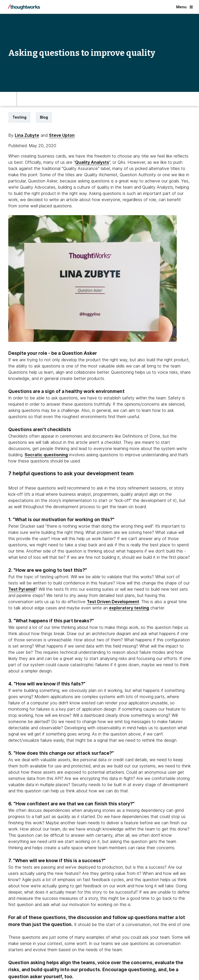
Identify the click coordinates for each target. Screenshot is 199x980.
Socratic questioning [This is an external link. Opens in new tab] (46, 455)
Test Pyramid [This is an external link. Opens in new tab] (22, 589)
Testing (19, 117)
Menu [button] (184, 7)
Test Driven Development (113, 602)
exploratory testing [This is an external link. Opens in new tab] (129, 608)
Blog (44, 117)
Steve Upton (62, 135)
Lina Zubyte (27, 135)
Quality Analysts (92, 162)
